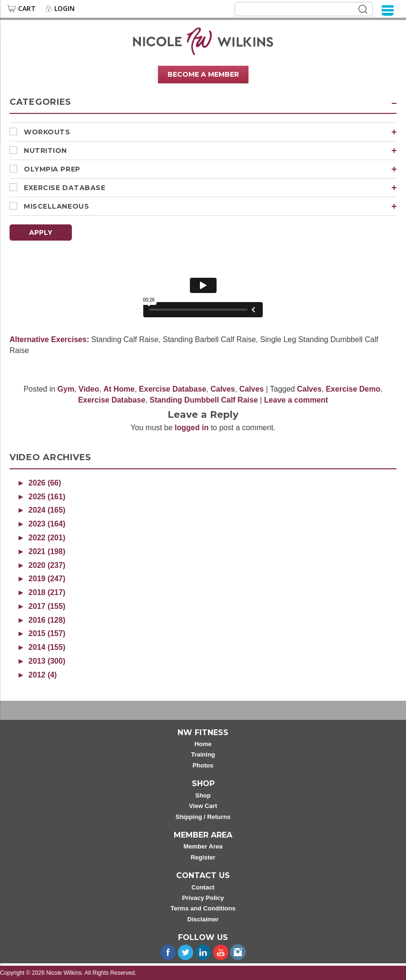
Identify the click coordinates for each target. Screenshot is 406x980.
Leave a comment (296, 400)
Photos (203, 765)
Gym (66, 389)
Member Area (203, 846)
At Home (119, 389)
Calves (223, 389)
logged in (192, 428)
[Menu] (388, 10)
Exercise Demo (353, 389)
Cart (27, 9)
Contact (203, 887)
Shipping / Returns (203, 817)
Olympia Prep (210, 169)
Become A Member (203, 74)
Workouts (210, 132)
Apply (41, 232)
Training (203, 754)
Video (89, 389)
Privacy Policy (203, 898)
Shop (203, 795)
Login (64, 9)
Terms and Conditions (203, 908)
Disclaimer (203, 919)
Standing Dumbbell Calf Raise (204, 400)
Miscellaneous (210, 206)
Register (203, 857)
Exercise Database (210, 188)
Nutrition (210, 151)
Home (203, 744)
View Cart (203, 806)
